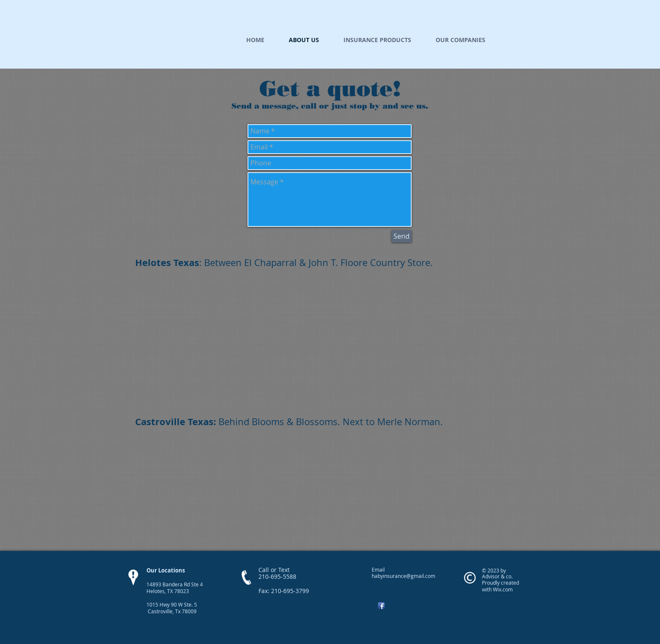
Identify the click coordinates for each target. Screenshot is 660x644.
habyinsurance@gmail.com (403, 576)
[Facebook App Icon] (381, 606)
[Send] (402, 236)
